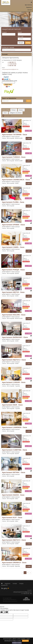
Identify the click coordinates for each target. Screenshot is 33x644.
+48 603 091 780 (27, 594)
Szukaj (28, 43)
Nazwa (21, 110)
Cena (5, 113)
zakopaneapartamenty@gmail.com (10, 69)
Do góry (5, 588)
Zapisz (28, 101)
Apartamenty (28, 5)
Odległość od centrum (16, 113)
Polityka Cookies (17, 643)
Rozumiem (25, 641)
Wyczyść (21, 43)
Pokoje (14, 110)
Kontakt (30, 10)
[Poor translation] (6, 612)
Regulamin (29, 7)
